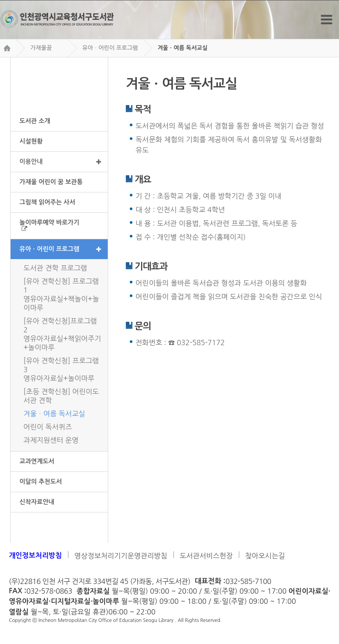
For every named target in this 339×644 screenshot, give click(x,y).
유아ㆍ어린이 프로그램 (110, 48)
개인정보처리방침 (35, 555)
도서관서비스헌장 (206, 556)
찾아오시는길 (265, 556)
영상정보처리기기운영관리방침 (121, 556)
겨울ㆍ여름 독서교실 (183, 48)
